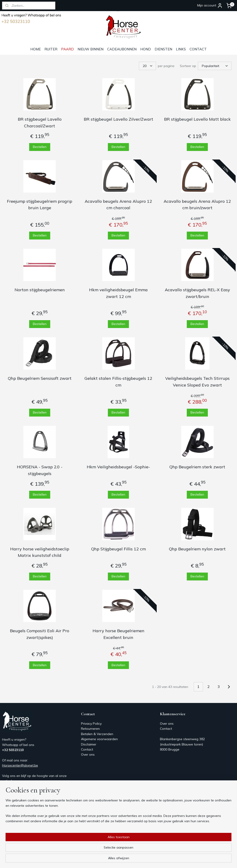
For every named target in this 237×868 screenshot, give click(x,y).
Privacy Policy (91, 724)
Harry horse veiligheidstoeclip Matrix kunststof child (40, 552)
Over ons (88, 755)
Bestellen (40, 147)
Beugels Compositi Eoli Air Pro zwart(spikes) (40, 634)
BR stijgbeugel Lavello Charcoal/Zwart (40, 123)
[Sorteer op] (215, 66)
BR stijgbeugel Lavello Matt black (197, 119)
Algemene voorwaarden (99, 739)
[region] (88, 850)
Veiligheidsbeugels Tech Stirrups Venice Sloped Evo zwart (197, 382)
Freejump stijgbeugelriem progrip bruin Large (40, 205)
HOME (36, 49)
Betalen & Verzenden (97, 734)
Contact (87, 749)
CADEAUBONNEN (122, 49)
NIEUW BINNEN (90, 49)
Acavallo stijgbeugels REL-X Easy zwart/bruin (197, 293)
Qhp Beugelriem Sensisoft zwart (40, 378)
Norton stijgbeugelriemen (40, 290)
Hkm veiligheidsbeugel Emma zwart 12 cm (118, 293)
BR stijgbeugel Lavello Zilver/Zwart (118, 119)
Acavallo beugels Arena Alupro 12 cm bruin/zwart (197, 205)
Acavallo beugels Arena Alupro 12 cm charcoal (118, 205)
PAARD (67, 49)
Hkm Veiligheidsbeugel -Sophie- (118, 467)
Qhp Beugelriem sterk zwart (197, 467)
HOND (146, 49)
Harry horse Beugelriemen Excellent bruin (118, 634)
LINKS (181, 49)
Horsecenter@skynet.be (20, 765)
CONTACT (198, 49)
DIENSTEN (163, 49)
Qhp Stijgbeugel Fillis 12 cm (118, 549)
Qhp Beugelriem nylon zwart (197, 549)
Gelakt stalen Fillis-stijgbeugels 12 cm (118, 382)
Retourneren (90, 729)
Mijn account (210, 6)
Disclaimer (89, 744)
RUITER (51, 49)
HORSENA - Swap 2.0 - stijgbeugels (40, 470)
